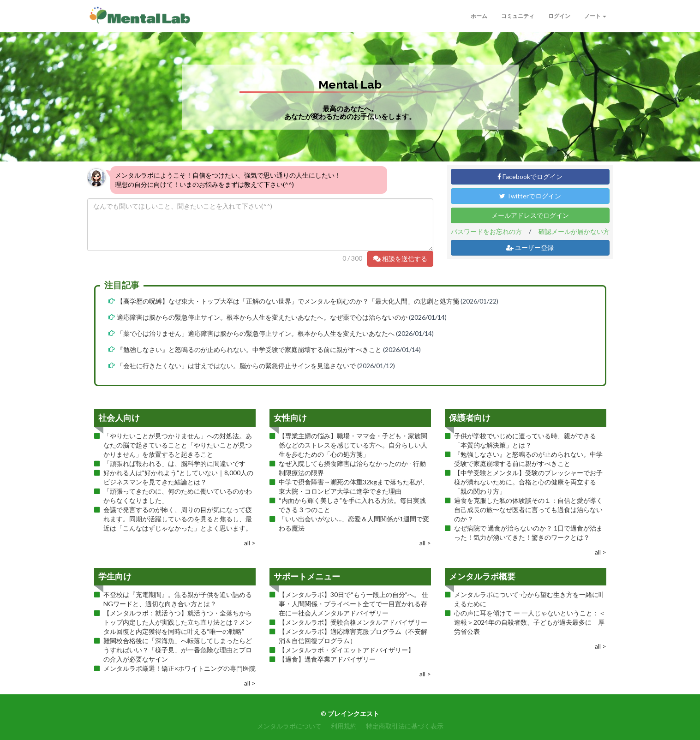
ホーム (479, 16)
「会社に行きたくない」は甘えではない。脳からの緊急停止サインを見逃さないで (236, 366)
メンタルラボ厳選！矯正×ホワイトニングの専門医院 (179, 668)
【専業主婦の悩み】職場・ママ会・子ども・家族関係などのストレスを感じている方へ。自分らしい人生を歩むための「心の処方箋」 (353, 445)
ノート (595, 16)
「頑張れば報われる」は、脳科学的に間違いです (174, 463)
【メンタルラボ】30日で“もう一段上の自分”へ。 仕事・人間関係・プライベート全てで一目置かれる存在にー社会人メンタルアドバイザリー (353, 604)
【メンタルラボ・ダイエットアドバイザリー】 (347, 650)
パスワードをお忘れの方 (486, 231)
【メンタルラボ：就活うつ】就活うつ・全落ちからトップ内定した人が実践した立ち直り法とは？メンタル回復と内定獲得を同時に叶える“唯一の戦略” (178, 622)
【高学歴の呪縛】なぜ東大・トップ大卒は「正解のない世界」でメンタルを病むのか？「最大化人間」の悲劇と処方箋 (288, 301)
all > (250, 543)
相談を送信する (400, 259)
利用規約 (344, 726)
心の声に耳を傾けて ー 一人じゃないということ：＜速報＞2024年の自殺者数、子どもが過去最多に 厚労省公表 (530, 622)
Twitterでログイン (530, 196)
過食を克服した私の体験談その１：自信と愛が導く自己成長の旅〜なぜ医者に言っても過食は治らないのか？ (528, 510)
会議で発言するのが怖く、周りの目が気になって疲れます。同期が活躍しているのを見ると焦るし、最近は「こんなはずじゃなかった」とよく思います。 (178, 519)
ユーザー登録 (530, 248)
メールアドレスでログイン (530, 215)
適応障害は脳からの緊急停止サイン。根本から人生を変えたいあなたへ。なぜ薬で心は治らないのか (262, 317)
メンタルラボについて (289, 726)
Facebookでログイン (530, 176)
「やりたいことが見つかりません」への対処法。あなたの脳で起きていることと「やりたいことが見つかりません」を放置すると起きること (178, 445)
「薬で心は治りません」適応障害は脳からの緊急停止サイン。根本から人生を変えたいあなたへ (256, 333)
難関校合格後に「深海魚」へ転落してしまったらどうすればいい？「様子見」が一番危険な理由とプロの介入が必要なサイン (178, 650)
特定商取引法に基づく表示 (405, 726)
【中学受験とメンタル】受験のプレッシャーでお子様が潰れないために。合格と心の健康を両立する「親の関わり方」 (528, 482)
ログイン (559, 16)
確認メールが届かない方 (574, 231)
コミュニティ (518, 16)
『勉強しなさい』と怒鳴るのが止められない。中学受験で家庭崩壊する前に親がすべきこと (249, 349)
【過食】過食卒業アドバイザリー (327, 659)
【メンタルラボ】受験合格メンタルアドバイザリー (353, 622)
